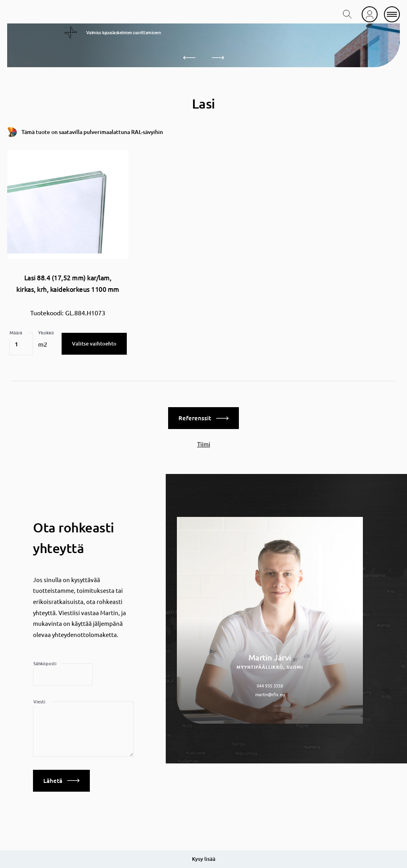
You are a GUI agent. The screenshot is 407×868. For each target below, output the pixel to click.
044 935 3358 (270, 685)
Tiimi (204, 443)
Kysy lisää (204, 859)
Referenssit (203, 417)
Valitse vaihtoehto (94, 343)
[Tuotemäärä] (21, 343)
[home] (40, 14)
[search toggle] (347, 14)
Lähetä (61, 780)
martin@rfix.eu (270, 693)
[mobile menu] (392, 14)
